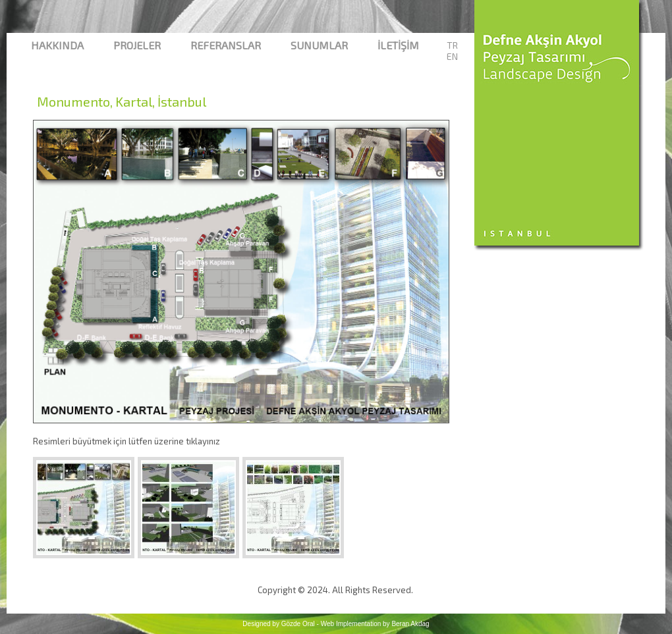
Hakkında (57, 45)
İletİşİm (398, 45)
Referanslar (226, 45)
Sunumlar (319, 45)
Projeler (137, 45)
